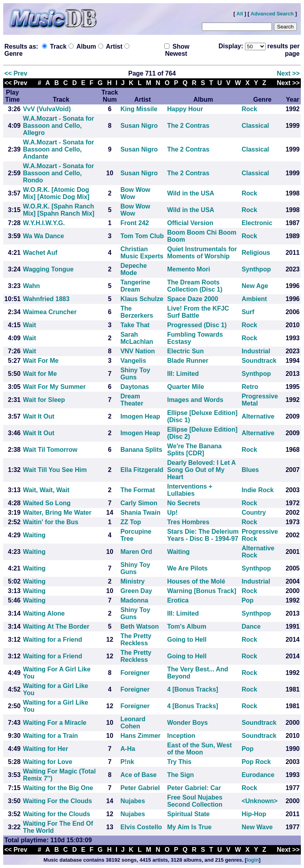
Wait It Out (39, 416)
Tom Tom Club (142, 236)
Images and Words (195, 400)
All (240, 14)
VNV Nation (138, 351)
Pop (247, 600)
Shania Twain (140, 513)
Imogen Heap (140, 416)
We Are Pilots (187, 568)
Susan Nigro (139, 126)
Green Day (136, 591)
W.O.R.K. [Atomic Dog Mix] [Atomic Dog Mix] (56, 193)
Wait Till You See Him (55, 470)
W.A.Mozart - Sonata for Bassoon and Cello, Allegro (59, 126)
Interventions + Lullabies (190, 490)
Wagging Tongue (48, 269)
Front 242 (135, 223)
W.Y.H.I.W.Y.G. (44, 223)
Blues (250, 470)
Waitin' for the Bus (51, 522)
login (253, 860)
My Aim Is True (189, 827)
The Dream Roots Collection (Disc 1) (195, 286)
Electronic (257, 223)
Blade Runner (188, 361)
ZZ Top (131, 522)
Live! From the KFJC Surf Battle (198, 312)
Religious (256, 253)
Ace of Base (139, 775)
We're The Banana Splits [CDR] (194, 450)
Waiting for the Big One (58, 788)
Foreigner (135, 673)
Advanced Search (272, 14)
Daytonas (135, 387)
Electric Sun (185, 351)
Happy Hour (185, 109)
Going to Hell (187, 640)
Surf (248, 312)
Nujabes (133, 801)
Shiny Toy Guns (135, 374)
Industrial (256, 351)
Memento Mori (188, 269)
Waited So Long (47, 503)
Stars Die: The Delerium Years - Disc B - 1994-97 (203, 535)
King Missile (139, 109)
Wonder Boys (187, 723)
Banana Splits (141, 450)
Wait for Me (40, 374)
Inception (181, 736)
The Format (138, 490)
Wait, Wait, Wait (46, 490)
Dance (251, 626)
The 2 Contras (188, 126)
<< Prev (16, 73)
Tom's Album (187, 626)
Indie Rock (257, 490)
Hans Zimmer (140, 736)
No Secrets (184, 503)
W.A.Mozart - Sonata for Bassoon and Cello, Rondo (59, 173)
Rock (249, 109)
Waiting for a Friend (53, 640)
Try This (179, 762)
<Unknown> (259, 801)
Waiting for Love (48, 762)
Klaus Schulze (142, 299)
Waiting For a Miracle (55, 723)
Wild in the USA (191, 193)
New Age (255, 286)
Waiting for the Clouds (57, 814)
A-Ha (128, 749)
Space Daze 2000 (193, 299)
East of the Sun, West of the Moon (199, 749)
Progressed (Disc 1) (197, 325)
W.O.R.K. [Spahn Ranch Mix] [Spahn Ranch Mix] (59, 210)
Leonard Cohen (133, 723)
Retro (250, 387)
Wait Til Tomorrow (50, 450)
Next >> (288, 73)
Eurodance (258, 775)
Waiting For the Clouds (58, 801)
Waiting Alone (44, 613)
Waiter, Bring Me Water (57, 513)
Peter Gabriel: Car (194, 788)
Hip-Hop (254, 814)
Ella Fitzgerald (142, 470)
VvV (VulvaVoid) (47, 109)
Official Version (190, 223)
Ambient (254, 299)
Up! (172, 513)
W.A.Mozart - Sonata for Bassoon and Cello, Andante (59, 149)
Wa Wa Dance (44, 236)
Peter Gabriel (140, 788)
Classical (255, 126)
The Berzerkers (137, 312)
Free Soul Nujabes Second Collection (195, 801)
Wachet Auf (40, 253)
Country (254, 513)
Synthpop (256, 269)
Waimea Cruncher (50, 312)
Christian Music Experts (142, 253)
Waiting (34, 535)
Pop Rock (256, 762)
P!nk (127, 762)
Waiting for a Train (50, 736)
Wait (29, 325)
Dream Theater (132, 400)
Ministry (132, 581)
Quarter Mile (185, 387)
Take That (135, 325)
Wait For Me (41, 361)
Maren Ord (136, 552)
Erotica (178, 600)
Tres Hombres (188, 522)
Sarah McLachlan (137, 338)
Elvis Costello (141, 827)
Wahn (31, 286)
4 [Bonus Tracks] (193, 689)
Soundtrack (259, 361)
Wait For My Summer (54, 387)
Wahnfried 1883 (46, 299)
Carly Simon (139, 503)
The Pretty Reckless (136, 640)
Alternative (258, 416)
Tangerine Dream (135, 286)
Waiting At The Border (56, 626)
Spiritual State (188, 814)
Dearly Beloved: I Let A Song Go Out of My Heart (201, 470)
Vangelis (133, 361)
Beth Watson (140, 626)
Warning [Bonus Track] (202, 591)
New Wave (257, 827)
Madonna (134, 600)
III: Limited (183, 374)
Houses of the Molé (196, 581)
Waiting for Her (46, 749)
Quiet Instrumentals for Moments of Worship (202, 253)
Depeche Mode (134, 269)
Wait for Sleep (44, 400)
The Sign (180, 775)
